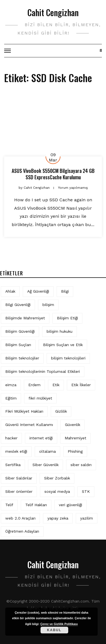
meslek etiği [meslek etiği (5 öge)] (16, 451)
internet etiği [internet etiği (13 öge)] (41, 438)
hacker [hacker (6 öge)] (11, 438)
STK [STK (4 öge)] (86, 491)
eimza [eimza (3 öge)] (11, 385)
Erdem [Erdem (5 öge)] (34, 385)
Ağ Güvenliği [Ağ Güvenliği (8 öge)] (38, 291)
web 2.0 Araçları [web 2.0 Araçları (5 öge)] (20, 518)
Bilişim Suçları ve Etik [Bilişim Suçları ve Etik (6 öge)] (63, 345)
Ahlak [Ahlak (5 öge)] (10, 291)
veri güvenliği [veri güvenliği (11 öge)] (70, 505)
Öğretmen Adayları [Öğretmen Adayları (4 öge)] (22, 531)
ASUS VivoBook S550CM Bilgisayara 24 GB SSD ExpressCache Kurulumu (53, 174)
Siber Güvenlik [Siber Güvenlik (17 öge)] (46, 465)
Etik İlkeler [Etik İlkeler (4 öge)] (81, 385)
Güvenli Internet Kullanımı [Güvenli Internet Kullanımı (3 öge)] (29, 425)
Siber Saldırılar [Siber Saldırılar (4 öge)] (19, 478)
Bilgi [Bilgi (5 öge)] (65, 291)
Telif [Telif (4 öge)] (9, 505)
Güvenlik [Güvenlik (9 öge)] (73, 425)
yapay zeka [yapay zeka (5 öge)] (58, 518)
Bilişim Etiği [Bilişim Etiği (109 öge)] (67, 318)
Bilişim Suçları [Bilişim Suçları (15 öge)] (18, 345)
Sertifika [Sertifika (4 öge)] (13, 465)
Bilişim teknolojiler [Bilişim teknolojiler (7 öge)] (22, 358)
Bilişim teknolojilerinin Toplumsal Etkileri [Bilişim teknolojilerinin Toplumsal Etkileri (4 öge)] (43, 371)
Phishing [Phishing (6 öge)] (75, 451)
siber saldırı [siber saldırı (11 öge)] (81, 465)
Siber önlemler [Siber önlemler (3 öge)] (19, 491)
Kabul (54, 630)
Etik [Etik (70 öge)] (56, 385)
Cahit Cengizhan (53, 12)
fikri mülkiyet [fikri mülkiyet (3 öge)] (40, 398)
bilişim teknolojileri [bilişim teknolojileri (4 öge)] (68, 358)
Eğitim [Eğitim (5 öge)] (11, 398)
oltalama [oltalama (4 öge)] (47, 451)
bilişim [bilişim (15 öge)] (48, 305)
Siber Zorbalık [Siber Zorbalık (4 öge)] (57, 478)
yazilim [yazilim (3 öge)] (87, 518)
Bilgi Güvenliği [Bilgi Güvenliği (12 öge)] (18, 305)
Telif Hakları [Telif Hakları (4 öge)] (36, 505)
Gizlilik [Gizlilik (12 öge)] (61, 411)
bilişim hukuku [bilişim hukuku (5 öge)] (60, 331)
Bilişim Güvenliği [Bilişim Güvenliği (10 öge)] (20, 331)
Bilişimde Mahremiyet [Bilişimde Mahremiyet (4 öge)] (25, 318)
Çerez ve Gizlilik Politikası (59, 624)
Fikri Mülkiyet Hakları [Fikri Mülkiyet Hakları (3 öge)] (24, 411)
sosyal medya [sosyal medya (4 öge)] (57, 491)
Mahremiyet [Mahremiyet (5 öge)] (75, 438)
